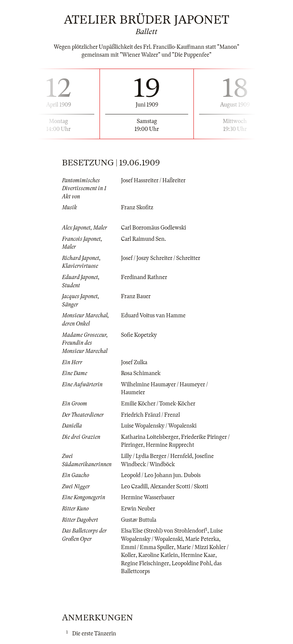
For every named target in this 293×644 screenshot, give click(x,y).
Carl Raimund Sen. (143, 239)
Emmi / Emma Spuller (147, 547)
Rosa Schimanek (141, 373)
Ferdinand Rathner (144, 277)
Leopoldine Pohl (191, 563)
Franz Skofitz (137, 207)
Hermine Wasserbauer (148, 497)
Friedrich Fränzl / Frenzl (150, 415)
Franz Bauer (136, 296)
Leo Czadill (134, 486)
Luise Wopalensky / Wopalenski (159, 426)
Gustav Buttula (139, 520)
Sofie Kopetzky (139, 335)
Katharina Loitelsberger (150, 437)
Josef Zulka (134, 362)
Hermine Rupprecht (170, 445)
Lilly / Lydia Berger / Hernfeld (156, 456)
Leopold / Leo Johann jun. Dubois (161, 475)
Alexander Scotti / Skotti (179, 486)
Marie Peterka (202, 539)
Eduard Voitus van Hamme (153, 315)
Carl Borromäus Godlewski (153, 228)
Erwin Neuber (138, 509)
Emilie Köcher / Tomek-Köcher (158, 404)
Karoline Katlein (158, 555)
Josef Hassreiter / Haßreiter (153, 180)
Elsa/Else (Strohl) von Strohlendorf (163, 531)
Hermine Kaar (198, 555)
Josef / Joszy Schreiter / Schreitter (161, 258)
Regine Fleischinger (145, 563)
